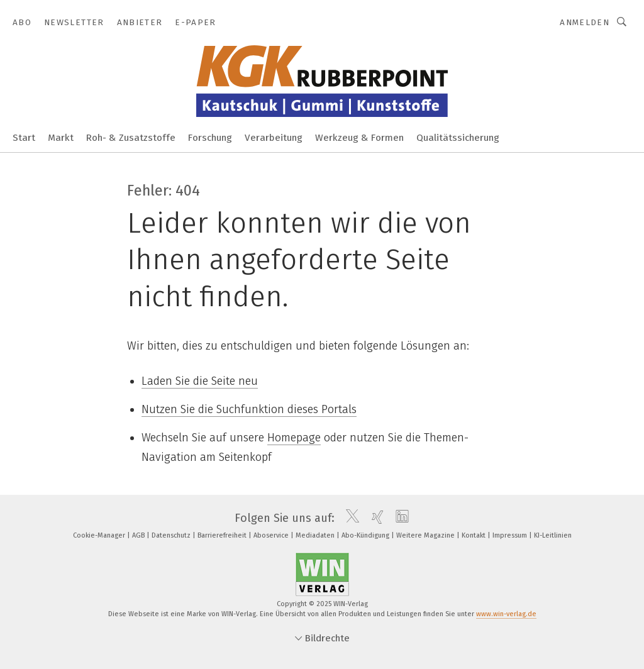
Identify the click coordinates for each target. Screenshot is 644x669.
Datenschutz (172, 535)
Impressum (511, 535)
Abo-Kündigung (366, 535)
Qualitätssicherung (458, 138)
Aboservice (272, 535)
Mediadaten (316, 535)
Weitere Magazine (426, 535)
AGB (139, 535)
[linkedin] (399, 518)
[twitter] (349, 518)
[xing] (375, 518)
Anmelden (585, 22)
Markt (61, 138)
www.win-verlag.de (506, 614)
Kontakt (475, 535)
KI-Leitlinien (553, 535)
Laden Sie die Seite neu (200, 381)
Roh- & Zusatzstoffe (131, 138)
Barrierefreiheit (223, 535)
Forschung (210, 138)
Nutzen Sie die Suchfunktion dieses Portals (249, 409)
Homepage (294, 438)
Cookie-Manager (100, 535)
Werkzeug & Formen (359, 138)
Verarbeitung (274, 138)
